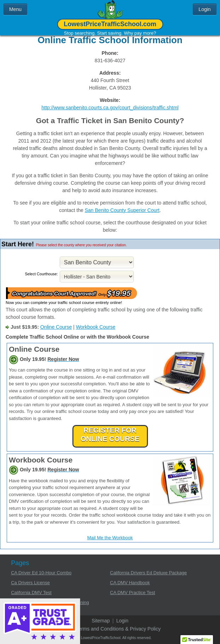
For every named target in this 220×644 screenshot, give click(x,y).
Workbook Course (96, 327)
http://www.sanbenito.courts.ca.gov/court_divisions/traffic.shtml (110, 108)
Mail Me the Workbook (110, 538)
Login (122, 621)
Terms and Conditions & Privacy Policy (118, 629)
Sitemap (100, 621)
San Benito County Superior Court (122, 210)
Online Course (56, 327)
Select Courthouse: (41, 274)
